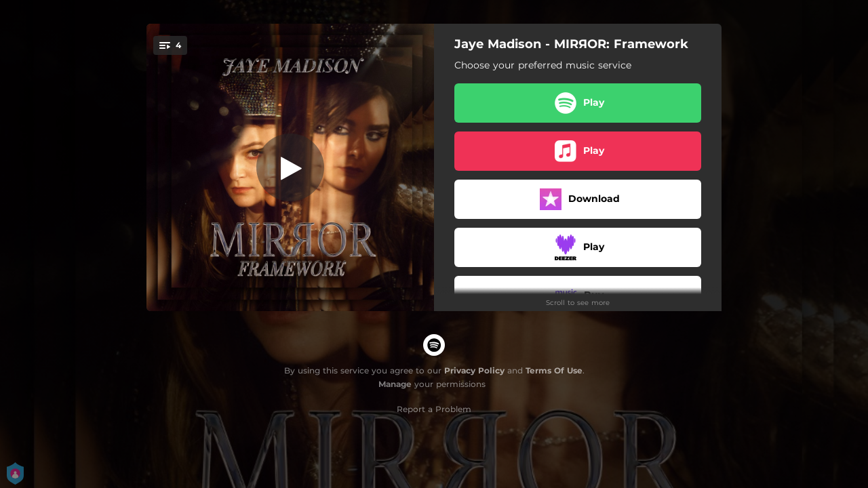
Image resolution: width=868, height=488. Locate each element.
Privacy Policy (474, 370)
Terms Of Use (554, 370)
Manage (395, 384)
